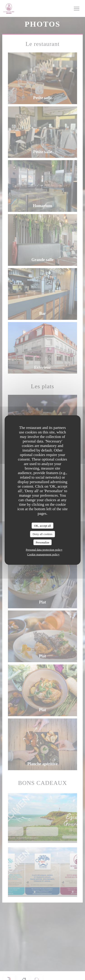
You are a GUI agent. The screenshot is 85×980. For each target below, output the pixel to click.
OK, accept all (42, 525)
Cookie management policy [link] (43, 554)
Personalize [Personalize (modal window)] (43, 542)
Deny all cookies (42, 534)
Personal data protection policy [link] (44, 550)
